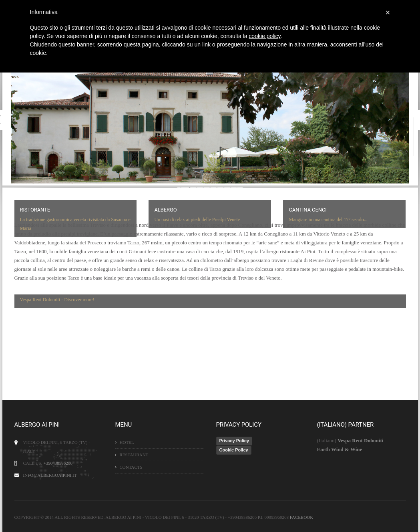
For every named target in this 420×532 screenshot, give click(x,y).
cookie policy (264, 36)
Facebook (301, 517)
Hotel (127, 442)
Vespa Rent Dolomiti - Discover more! (57, 300)
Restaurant (134, 455)
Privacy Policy (234, 441)
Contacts (131, 467)
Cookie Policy (234, 450)
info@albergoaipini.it (50, 475)
